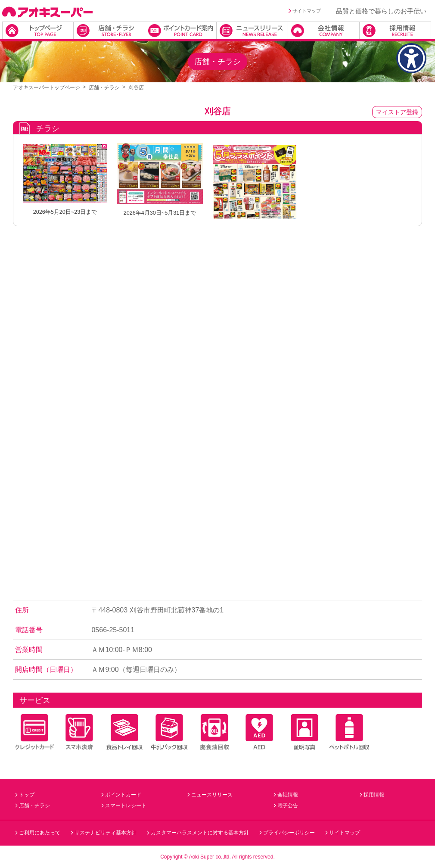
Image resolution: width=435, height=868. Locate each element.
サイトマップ (305, 11)
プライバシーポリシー (287, 833)
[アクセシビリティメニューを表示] (411, 58)
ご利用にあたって (38, 833)
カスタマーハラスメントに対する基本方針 (198, 833)
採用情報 (372, 795)
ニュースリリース (210, 795)
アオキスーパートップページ (47, 87)
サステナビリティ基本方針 (104, 833)
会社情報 (286, 795)
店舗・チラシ (104, 87)
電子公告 (286, 806)
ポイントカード (121, 795)
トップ (25, 795)
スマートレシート (124, 806)
